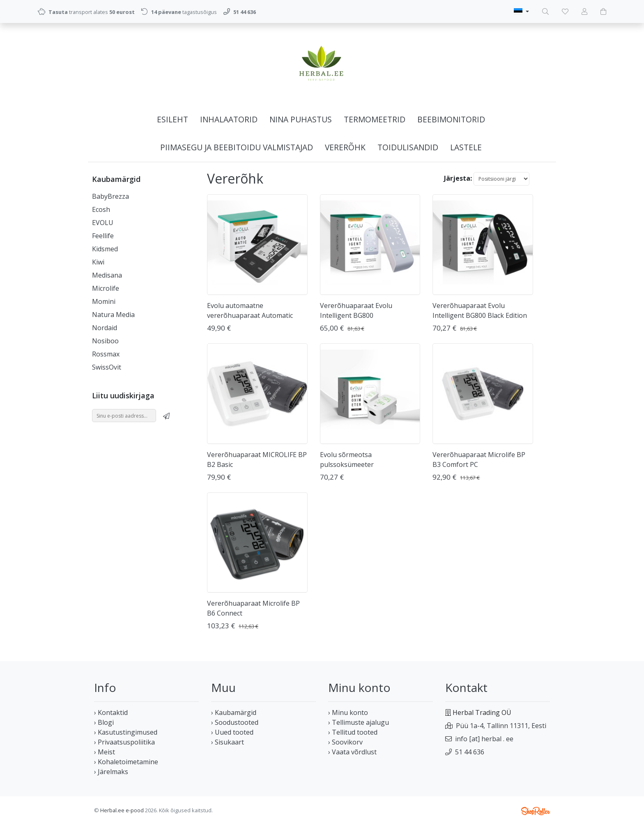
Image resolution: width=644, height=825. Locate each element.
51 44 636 (470, 752)
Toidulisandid (408, 147)
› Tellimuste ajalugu (359, 722)
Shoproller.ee (536, 811)
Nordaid (105, 328)
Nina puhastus (301, 119)
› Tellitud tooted (353, 732)
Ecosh (101, 209)
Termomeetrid (375, 119)
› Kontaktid (111, 712)
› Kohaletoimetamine (126, 762)
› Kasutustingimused (126, 732)
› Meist (105, 752)
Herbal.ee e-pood (122, 810)
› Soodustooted (235, 722)
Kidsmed (105, 249)
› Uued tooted (232, 732)
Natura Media (113, 315)
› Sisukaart (228, 742)
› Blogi (104, 722)
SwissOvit (107, 367)
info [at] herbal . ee (484, 739)
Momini (104, 301)
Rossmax (106, 354)
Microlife (106, 288)
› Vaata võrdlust (352, 752)
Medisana (107, 275)
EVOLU (103, 223)
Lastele (466, 147)
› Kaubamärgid (234, 712)
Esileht (172, 119)
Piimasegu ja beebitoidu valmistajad (237, 147)
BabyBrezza (110, 196)
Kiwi (98, 262)
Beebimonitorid (451, 119)
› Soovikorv (345, 742)
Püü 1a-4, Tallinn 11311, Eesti (501, 726)
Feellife (103, 236)
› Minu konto (348, 712)
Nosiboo (105, 341)
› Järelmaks (111, 772)
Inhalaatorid (229, 119)
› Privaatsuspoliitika (124, 742)
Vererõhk (345, 147)
